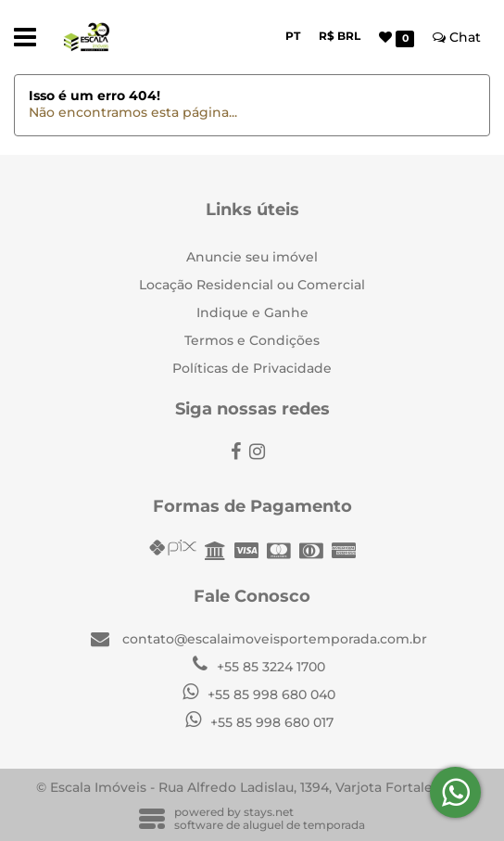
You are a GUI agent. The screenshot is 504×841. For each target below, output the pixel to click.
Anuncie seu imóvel (252, 257)
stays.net (269, 812)
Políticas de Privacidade (252, 368)
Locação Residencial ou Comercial (252, 285)
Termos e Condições (252, 340)
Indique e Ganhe (252, 312)
